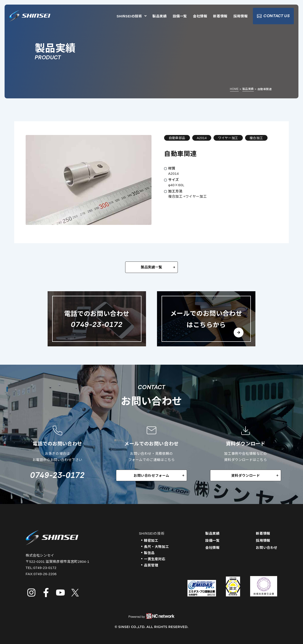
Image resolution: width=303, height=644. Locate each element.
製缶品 (149, 553)
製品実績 (160, 16)
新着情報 (220, 16)
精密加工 (151, 540)
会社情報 (200, 16)
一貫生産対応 (155, 559)
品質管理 (151, 565)
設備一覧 (180, 16)
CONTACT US (273, 16)
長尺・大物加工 (156, 546)
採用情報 (241, 16)
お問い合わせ (267, 547)
